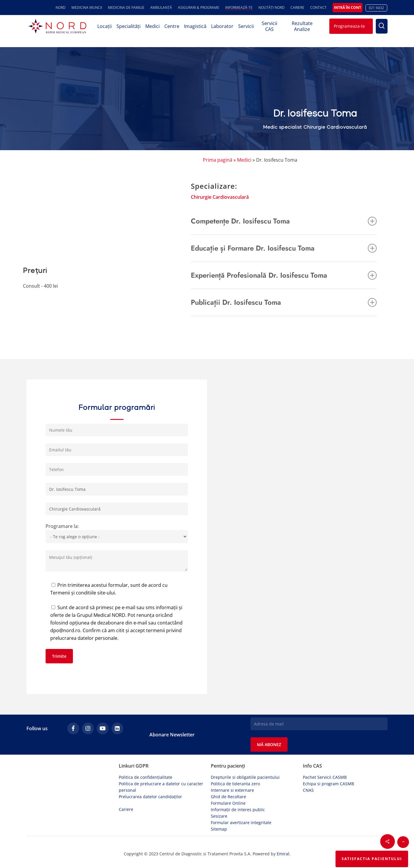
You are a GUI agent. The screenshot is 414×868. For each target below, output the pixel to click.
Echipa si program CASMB (328, 784)
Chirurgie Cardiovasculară (220, 197)
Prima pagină (218, 160)
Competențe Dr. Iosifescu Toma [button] (284, 221)
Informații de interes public (238, 810)
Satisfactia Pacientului (372, 859)
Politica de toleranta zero (235, 784)
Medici (244, 160)
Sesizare (219, 816)
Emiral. (284, 854)
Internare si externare (232, 790)
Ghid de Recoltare (228, 797)
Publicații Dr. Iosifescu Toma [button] (284, 302)
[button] (403, 842)
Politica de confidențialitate (146, 777)
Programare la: (117, 533)
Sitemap (219, 829)
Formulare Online (228, 803)
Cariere (126, 809)
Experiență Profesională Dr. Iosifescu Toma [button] (284, 275)
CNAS (308, 790)
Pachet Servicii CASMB (325, 777)
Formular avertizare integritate (241, 823)
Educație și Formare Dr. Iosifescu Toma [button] (284, 248)
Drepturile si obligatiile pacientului (245, 777)
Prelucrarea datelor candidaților (150, 797)
